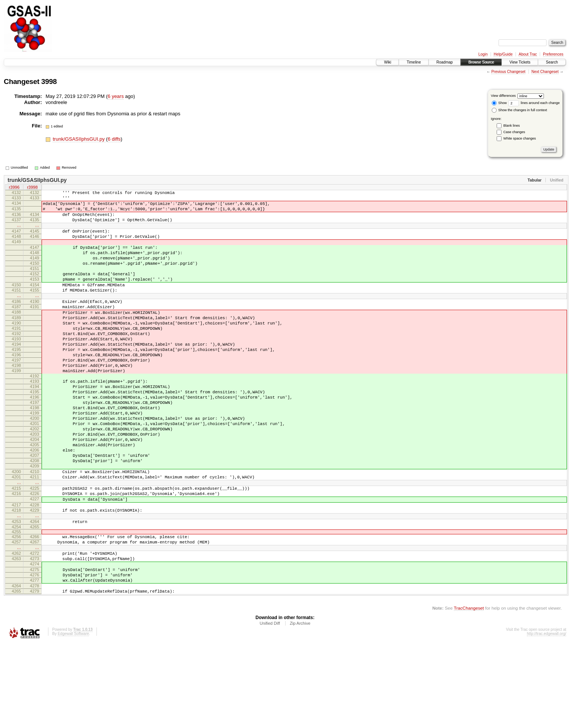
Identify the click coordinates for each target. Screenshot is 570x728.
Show (499, 103)
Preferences (553, 54)
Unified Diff (270, 707)
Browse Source (481, 62)
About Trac (528, 54)
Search (552, 62)
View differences (503, 96)
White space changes (520, 138)
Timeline (414, 62)
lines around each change (534, 103)
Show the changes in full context (520, 110)
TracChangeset (469, 692)
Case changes (514, 132)
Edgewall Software (73, 718)
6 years (116, 96)
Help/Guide (503, 54)
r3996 (14, 188)
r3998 (32, 188)
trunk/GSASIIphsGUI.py (79, 139)
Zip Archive (300, 707)
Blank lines (512, 126)
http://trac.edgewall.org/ (547, 718)
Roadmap (445, 62)
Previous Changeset (508, 72)
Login (483, 54)
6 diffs (114, 139)
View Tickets (520, 62)
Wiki (388, 62)
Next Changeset (545, 72)
